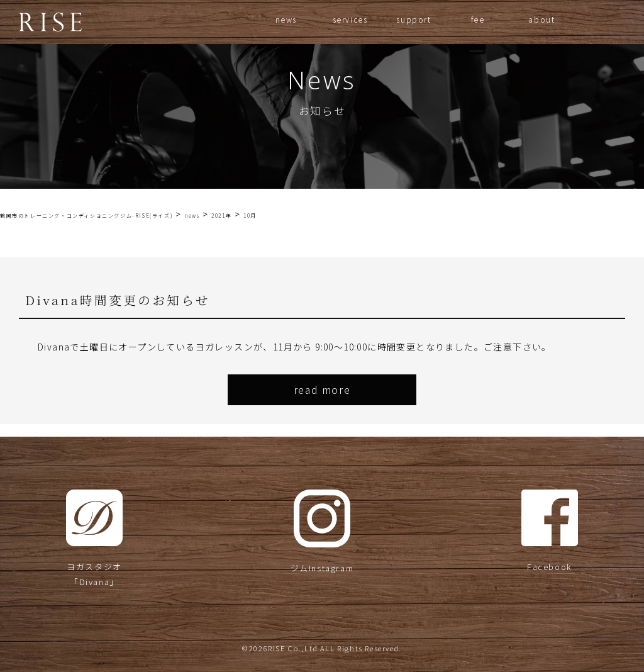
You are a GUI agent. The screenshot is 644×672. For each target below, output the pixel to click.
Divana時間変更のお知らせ (118, 300)
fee (478, 19)
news (286, 19)
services (350, 19)
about (541, 19)
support (414, 19)
